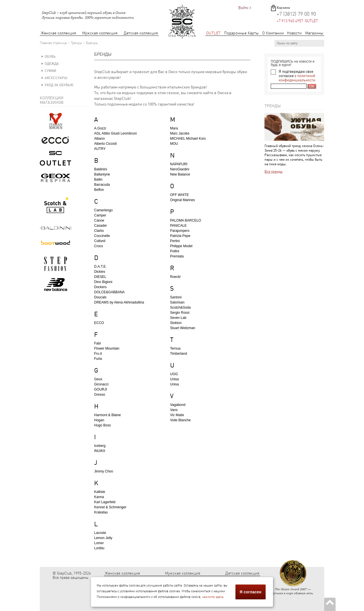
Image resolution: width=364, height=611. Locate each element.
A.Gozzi (100, 128)
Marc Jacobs (180, 133)
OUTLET (213, 33)
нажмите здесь (213, 597)
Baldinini (101, 169)
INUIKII (100, 451)
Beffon (99, 190)
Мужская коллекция (100, 33)
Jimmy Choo (104, 471)
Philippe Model (181, 246)
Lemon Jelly (103, 538)
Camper (100, 215)
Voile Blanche (180, 420)
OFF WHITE (179, 195)
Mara (174, 128)
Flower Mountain (107, 348)
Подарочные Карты (241, 33)
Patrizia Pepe (180, 236)
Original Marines (182, 200)
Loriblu (99, 548)
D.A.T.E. (100, 267)
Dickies (100, 272)
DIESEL (100, 277)
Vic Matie (177, 415)
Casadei (100, 226)
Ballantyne (102, 174)
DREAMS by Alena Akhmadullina (119, 302)
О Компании (273, 33)
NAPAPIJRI (179, 164)
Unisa (174, 379)
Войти (243, 8)
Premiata (177, 256)
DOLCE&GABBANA (109, 292)
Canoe (99, 220)
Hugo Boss (103, 425)
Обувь (50, 57)
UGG (174, 374)
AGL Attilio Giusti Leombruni (115, 133)
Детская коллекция (141, 33)
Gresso (100, 395)
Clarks (99, 231)
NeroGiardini (180, 169)
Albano (99, 139)
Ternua (175, 348)
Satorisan (177, 302)
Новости (294, 33)
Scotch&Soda (180, 307)
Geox (98, 379)
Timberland (179, 354)
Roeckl (175, 277)
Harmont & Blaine (107, 415)
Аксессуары (56, 78)
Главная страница (53, 43)
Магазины (314, 33)
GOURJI (101, 389)
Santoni (176, 297)
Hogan (99, 420)
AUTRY (100, 149)
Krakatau (101, 512)
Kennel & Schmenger (110, 507)
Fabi (97, 343)
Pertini (175, 241)
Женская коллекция (58, 33)
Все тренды (274, 172)
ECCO (99, 323)
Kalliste (100, 492)
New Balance (180, 174)
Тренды (76, 43)
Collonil (100, 241)
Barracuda (102, 185)
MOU (174, 144)
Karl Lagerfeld (105, 502)
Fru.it (98, 354)
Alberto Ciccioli (105, 144)
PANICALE (178, 226)
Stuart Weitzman (183, 328)
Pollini (175, 251)
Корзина (283, 8)
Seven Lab (178, 318)
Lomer (99, 543)
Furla (98, 359)
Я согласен (251, 592)
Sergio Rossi (180, 313)
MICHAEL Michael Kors (188, 139)
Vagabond (178, 405)
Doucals (100, 297)
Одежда (52, 64)
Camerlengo (103, 210)
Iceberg (100, 446)
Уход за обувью (59, 85)
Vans (174, 410)
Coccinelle (102, 236)
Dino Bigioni (103, 282)
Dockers (100, 287)
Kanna (99, 497)
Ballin (98, 179)
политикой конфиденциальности (297, 78)
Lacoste (100, 533)
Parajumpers (180, 231)
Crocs (99, 246)
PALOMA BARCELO (186, 220)
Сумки (50, 71)
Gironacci (101, 384)
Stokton (176, 323)
